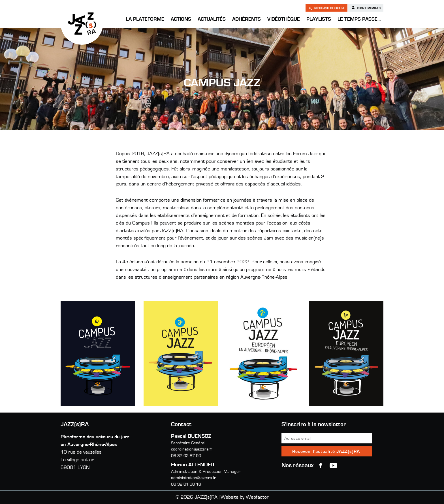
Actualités (212, 19)
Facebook (321, 465)
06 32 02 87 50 (186, 456)
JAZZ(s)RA (82, 24)
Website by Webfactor (245, 497)
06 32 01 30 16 (186, 484)
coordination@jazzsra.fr (192, 449)
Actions (181, 19)
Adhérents (246, 19)
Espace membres (366, 8)
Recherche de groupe (326, 8)
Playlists (319, 19)
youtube (333, 465)
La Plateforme (145, 19)
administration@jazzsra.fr (193, 478)
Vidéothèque (284, 19)
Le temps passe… (359, 19)
